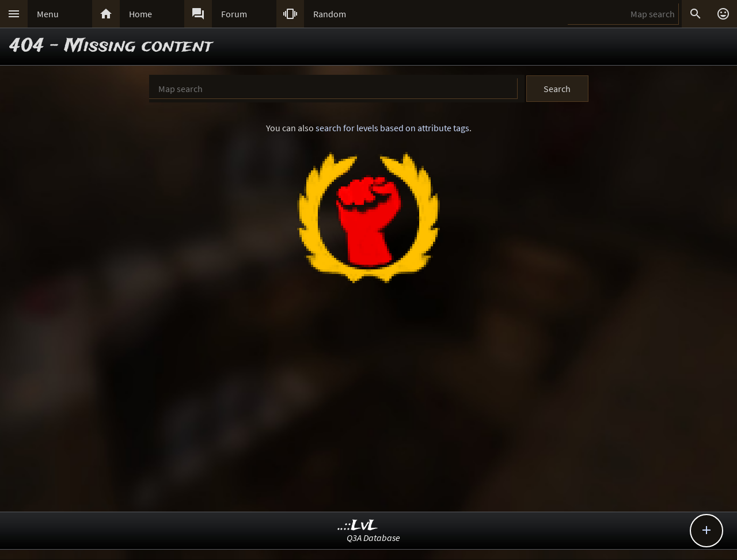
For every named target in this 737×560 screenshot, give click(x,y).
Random (330, 14)
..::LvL (358, 526)
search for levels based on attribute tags (392, 128)
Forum (234, 14)
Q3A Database (373, 538)
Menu (48, 14)
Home (140, 14)
